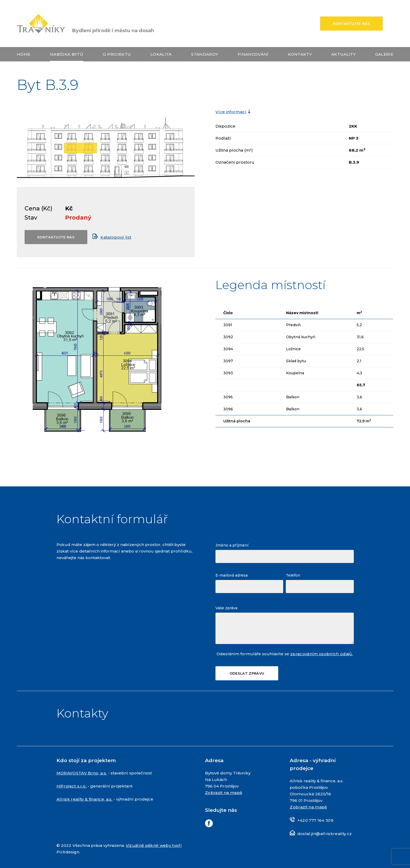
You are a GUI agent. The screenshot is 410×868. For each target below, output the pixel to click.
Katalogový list (116, 237)
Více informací (231, 112)
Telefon (293, 575)
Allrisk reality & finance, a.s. (85, 799)
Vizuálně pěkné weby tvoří (154, 845)
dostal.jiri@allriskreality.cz (325, 834)
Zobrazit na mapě (224, 793)
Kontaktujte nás (351, 24)
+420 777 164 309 (315, 820)
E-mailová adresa (232, 575)
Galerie (384, 54)
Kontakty (300, 54)
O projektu (117, 54)
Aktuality (343, 54)
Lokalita (161, 54)
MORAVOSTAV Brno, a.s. (82, 773)
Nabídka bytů (67, 54)
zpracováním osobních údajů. (321, 654)
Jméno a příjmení (232, 545)
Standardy (205, 54)
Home (24, 54)
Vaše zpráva (226, 608)
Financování (253, 54)
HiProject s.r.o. (72, 786)
